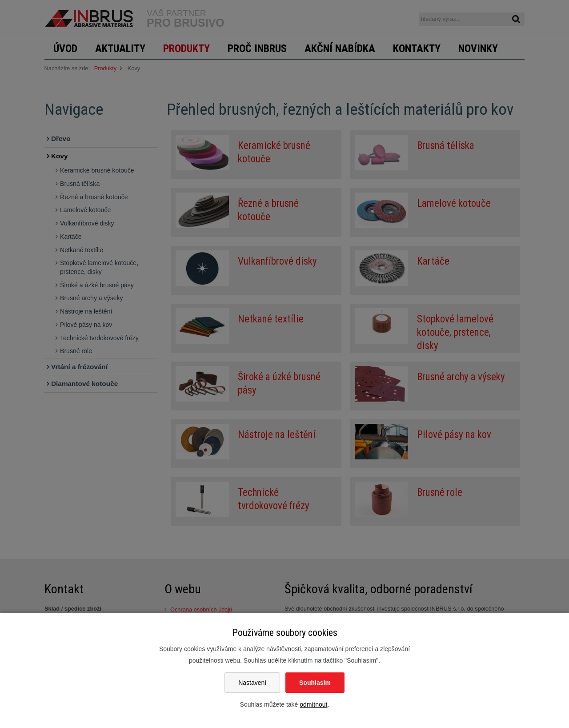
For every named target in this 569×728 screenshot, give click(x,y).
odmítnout (313, 704)
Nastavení (252, 683)
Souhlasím (315, 683)
